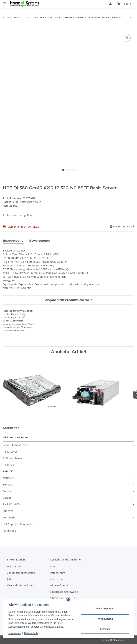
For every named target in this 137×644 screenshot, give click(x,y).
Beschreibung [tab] (13, 241)
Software (8, 491)
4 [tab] (74, 170)
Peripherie (9, 517)
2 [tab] (67, 170)
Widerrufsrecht (59, 585)
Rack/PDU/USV (11, 504)
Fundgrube (9, 531)
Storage (7, 485)
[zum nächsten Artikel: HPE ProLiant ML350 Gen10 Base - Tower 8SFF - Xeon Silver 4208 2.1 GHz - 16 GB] (130, 18)
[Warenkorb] (124, 4)
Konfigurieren (105, 619)
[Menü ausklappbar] (5, 2)
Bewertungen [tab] (40, 241)
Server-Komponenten (16, 445)
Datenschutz (32, 633)
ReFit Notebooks (12, 458)
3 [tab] (70, 170)
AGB (52, 566)
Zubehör (8, 511)
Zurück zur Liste (14, 17)
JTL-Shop (118, 640)
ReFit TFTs (9, 471)
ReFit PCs (8, 465)
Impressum (15, 633)
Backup (7, 498)
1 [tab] (63, 170)
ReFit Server (10, 452)
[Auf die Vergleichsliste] (127, 38)
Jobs (10, 579)
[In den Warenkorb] (6, 29)
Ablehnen (105, 629)
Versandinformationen (21, 585)
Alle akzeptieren (105, 608)
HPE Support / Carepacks (18, 524)
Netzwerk (8, 478)
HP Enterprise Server (28, 202)
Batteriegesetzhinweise (64, 592)
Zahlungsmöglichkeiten (21, 573)
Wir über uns (15, 566)
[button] (110, 4)
